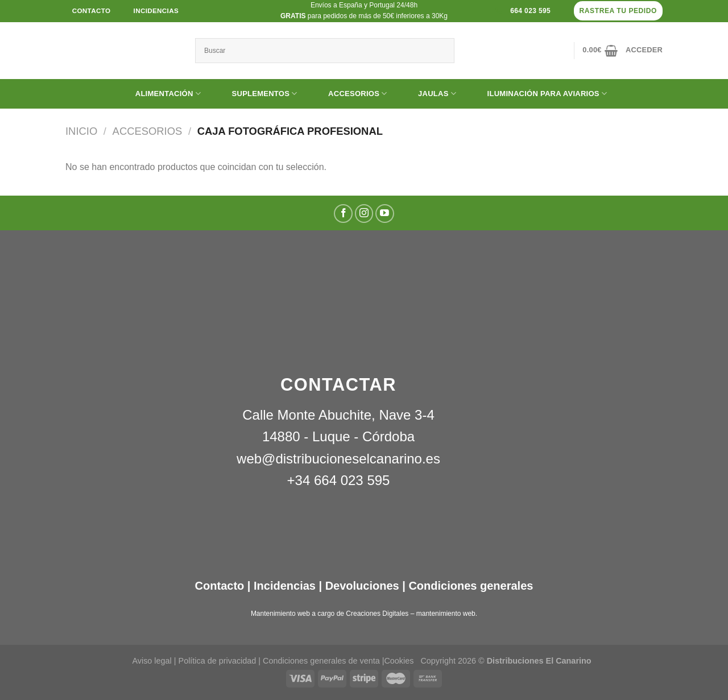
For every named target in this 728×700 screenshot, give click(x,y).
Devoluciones (362, 586)
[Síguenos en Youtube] (385, 214)
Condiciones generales (471, 586)
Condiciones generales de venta (322, 661)
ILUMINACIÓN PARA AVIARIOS (539, 94)
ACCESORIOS (349, 94)
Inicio (81, 131)
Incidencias (283, 586)
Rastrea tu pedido (618, 11)
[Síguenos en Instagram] (364, 214)
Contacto (220, 586)
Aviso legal (152, 661)
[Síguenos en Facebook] (343, 214)
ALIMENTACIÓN (160, 94)
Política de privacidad (218, 661)
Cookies (399, 661)
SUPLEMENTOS (256, 94)
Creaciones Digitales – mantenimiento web (410, 614)
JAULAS (429, 94)
